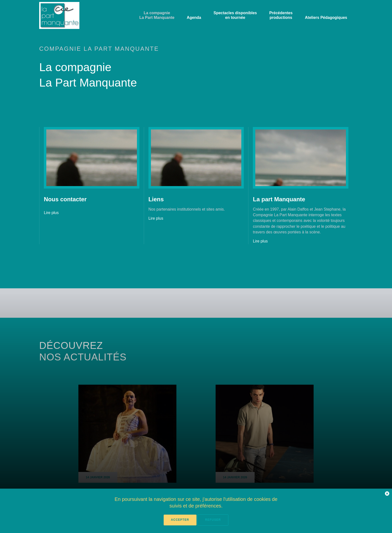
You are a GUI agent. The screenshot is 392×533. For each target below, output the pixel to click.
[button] (387, 494)
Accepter (180, 520)
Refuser (213, 520)
